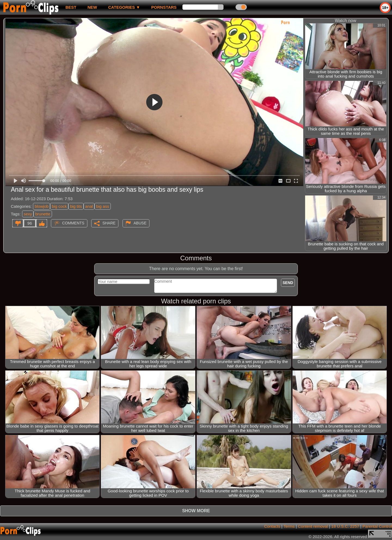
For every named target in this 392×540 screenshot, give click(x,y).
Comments (73, 223)
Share (109, 223)
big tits (76, 206)
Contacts (272, 526)
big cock (59, 206)
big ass (103, 206)
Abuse (140, 223)
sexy (28, 214)
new (92, 7)
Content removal (313, 526)
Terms (289, 526)
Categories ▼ (124, 7)
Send (288, 283)
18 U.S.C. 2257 (345, 526)
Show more (196, 511)
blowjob (42, 206)
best (71, 7)
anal (89, 206)
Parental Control (377, 526)
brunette (43, 214)
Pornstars (164, 7)
